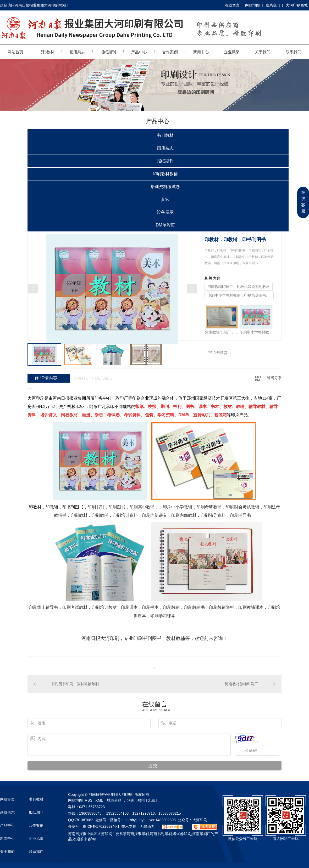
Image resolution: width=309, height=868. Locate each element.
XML (100, 800)
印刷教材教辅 (165, 174)
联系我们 (294, 52)
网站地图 (75, 800)
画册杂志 (77, 52)
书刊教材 (46, 52)
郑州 (141, 800)
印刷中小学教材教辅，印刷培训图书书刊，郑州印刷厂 (241, 295)
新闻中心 (201, 52)
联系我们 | (274, 5)
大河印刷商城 (297, 5)
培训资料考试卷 (165, 187)
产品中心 (139, 52)
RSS (89, 800)
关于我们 (263, 52)
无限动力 (147, 826)
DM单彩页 (165, 225)
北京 (152, 800)
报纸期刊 (108, 52)
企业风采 (232, 52)
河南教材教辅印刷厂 (241, 684)
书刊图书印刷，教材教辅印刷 (75, 684)
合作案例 (170, 52)
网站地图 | (254, 5)
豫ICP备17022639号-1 (101, 826)
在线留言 (218, 353)
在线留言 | (234, 5)
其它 (165, 199)
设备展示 (165, 212)
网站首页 (15, 52)
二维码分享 (272, 378)
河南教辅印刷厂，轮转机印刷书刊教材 (239, 287)
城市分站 (114, 800)
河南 (131, 800)
